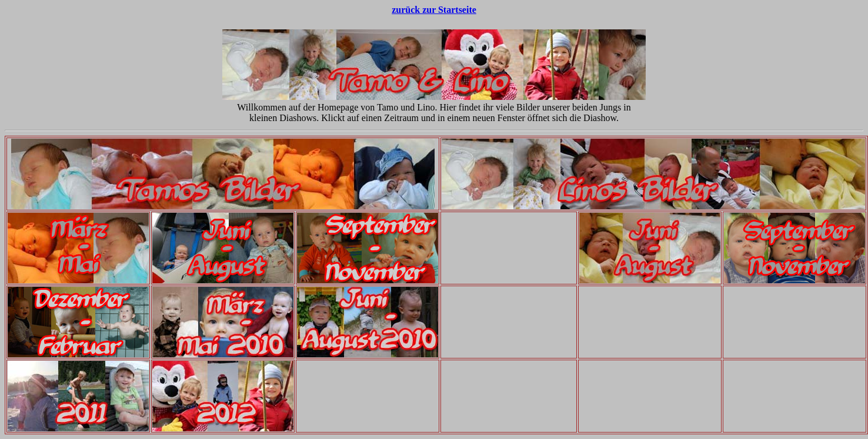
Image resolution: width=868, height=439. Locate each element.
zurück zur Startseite (434, 10)
